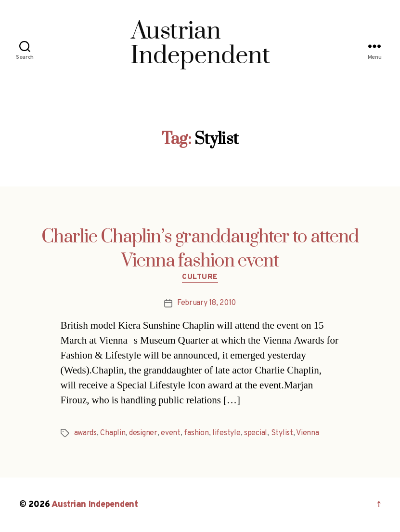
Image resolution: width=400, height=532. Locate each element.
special (256, 433)
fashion (196, 433)
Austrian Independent (95, 505)
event (171, 433)
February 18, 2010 (206, 303)
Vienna (307, 433)
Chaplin (113, 433)
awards (85, 433)
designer (143, 433)
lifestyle (226, 433)
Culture (200, 278)
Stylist (282, 433)
